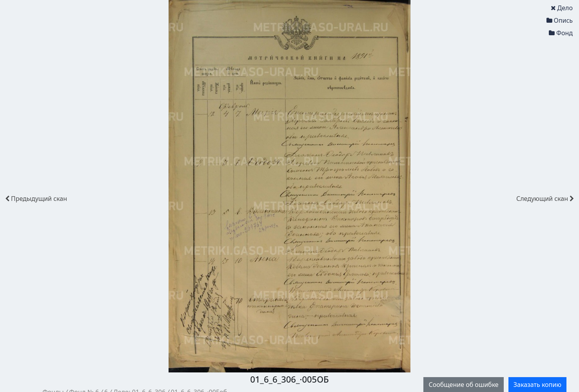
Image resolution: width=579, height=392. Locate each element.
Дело (562, 8)
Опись (560, 20)
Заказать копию (537, 385)
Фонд (561, 33)
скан (36, 199)
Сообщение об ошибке (463, 385)
